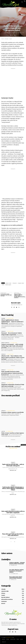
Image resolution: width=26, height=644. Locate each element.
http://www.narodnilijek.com (17, 305)
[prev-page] (11, 542)
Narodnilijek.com (9, 637)
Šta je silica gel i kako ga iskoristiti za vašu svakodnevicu (13, 535)
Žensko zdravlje (5, 343)
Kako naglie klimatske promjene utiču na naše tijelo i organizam (13, 512)
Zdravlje (11, 21)
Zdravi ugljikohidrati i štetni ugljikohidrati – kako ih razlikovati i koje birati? (12, 322)
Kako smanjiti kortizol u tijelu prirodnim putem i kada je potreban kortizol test (12, 373)
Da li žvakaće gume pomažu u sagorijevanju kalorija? (6, 295)
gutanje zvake (8, 283)
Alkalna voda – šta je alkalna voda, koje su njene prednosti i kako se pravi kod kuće (13, 357)
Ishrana (3, 318)
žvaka (3, 285)
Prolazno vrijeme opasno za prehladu (12, 412)
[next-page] (14, 542)
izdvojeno (15, 283)
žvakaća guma (8, 285)
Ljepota (3, 431)
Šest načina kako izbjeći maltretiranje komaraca (16, 578)
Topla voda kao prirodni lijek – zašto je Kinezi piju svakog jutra (13, 465)
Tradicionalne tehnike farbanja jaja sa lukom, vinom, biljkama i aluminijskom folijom (13, 489)
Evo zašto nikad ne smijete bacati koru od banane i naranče (16, 571)
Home (3, 39)
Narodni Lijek (8, 33)
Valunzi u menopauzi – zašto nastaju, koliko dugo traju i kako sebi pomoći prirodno (12, 346)
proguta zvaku (21, 283)
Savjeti (15, 21)
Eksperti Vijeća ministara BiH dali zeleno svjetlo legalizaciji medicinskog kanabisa (20, 296)
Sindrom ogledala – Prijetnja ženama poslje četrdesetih (17, 563)
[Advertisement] (13, 82)
